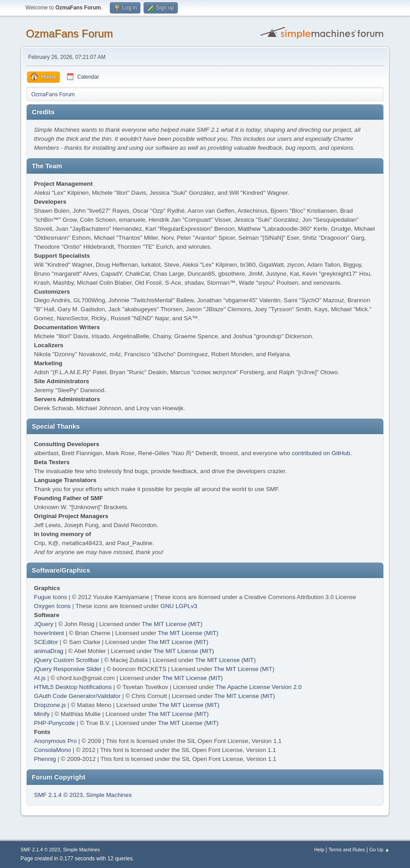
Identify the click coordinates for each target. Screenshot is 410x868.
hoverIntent (49, 633)
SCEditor (46, 642)
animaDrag (49, 651)
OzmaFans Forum (70, 34)
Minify (42, 714)
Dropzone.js (50, 705)
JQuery (44, 624)
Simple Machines (109, 795)
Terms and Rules (347, 850)
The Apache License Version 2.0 (259, 687)
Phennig (45, 759)
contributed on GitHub (321, 453)
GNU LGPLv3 (179, 606)
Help (319, 850)
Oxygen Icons (53, 606)
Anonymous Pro (56, 741)
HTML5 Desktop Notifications (73, 687)
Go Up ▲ (380, 850)
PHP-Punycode (55, 723)
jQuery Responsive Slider (68, 669)
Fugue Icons (51, 597)
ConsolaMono (53, 750)
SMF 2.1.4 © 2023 (59, 795)
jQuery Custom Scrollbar (67, 660)
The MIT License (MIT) (172, 624)
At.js (40, 678)
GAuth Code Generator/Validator (77, 696)
